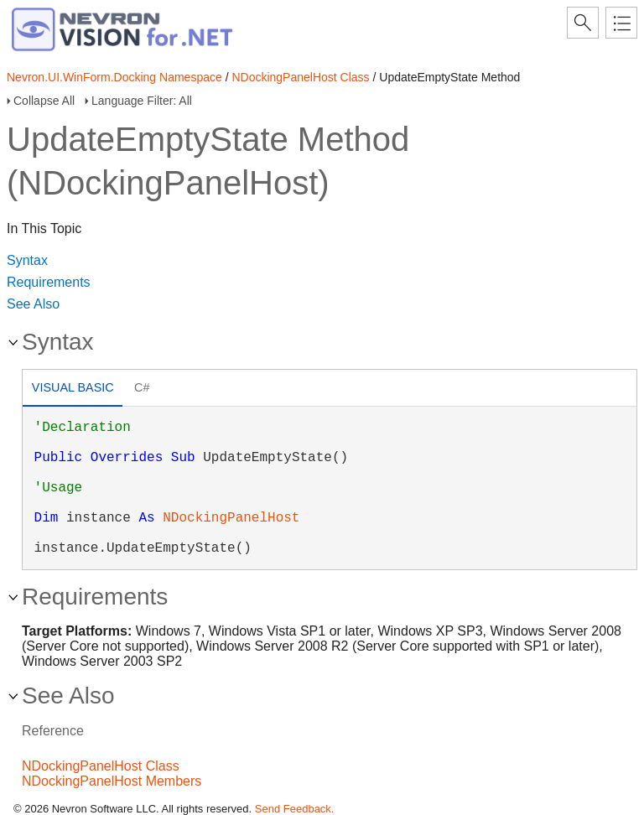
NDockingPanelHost (231, 518)
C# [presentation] (142, 387)
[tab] (73, 389)
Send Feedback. (295, 809)
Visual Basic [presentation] (73, 387)
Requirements (49, 282)
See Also (33, 304)
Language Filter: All (142, 101)
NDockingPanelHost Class (300, 77)
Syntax (27, 260)
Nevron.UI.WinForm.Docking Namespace (114, 77)
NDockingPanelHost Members (112, 781)
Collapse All (44, 101)
